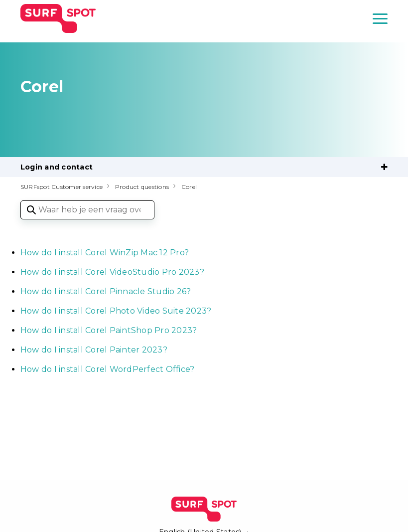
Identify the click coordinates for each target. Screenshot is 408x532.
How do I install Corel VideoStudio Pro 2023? (112, 272)
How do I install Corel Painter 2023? (94, 350)
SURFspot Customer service (62, 187)
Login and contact (57, 167)
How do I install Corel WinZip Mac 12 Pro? (105, 253)
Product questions (142, 187)
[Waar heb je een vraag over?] (87, 210)
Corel (189, 187)
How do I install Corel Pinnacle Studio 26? (106, 291)
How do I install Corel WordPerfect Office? (108, 369)
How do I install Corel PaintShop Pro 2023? (109, 330)
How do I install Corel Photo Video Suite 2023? (116, 311)
